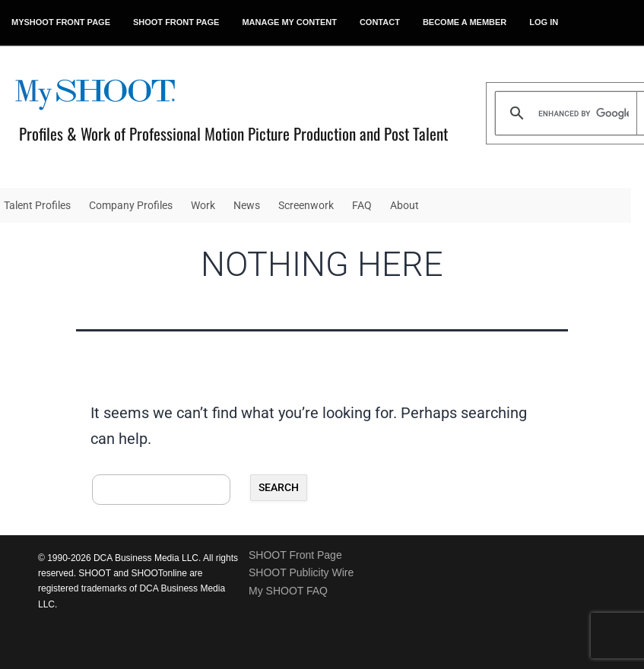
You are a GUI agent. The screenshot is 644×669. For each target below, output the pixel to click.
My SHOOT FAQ (288, 591)
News (247, 205)
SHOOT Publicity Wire (301, 572)
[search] (584, 113)
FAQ (362, 205)
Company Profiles (131, 205)
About (404, 205)
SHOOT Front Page (295, 555)
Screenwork (306, 205)
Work (203, 205)
